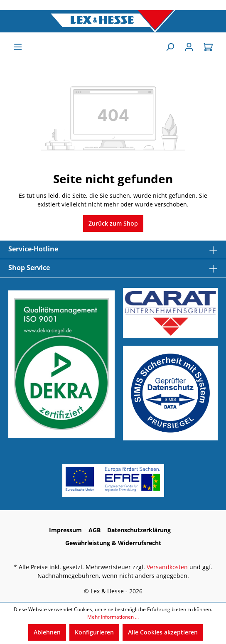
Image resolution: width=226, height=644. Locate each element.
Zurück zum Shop (113, 223)
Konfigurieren (94, 632)
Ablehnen (47, 632)
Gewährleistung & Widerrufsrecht (113, 543)
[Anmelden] (189, 47)
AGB (95, 530)
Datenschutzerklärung (139, 530)
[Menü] (18, 47)
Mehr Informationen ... (113, 617)
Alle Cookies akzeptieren (163, 632)
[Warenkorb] (208, 47)
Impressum (65, 530)
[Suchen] (170, 47)
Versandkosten (167, 567)
